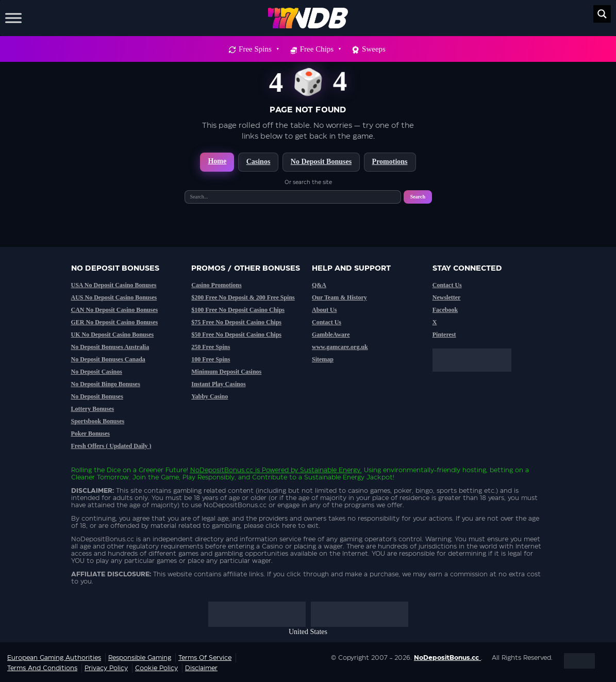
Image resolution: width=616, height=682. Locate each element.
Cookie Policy (156, 668)
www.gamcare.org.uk (340, 347)
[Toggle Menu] (13, 18)
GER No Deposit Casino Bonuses (115, 322)
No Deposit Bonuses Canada (108, 359)
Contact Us (327, 322)
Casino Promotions (216, 285)
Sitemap (323, 359)
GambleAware (331, 335)
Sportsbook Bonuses (98, 421)
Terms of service (205, 658)
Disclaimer (201, 668)
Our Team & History (339, 297)
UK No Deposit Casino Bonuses (113, 335)
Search (418, 197)
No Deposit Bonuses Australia (110, 347)
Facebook (445, 310)
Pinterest (444, 335)
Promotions (390, 162)
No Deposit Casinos (97, 372)
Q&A (319, 285)
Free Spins (259, 49)
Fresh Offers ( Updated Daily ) (111, 446)
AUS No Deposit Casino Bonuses (114, 297)
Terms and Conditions (42, 668)
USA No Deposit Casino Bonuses (114, 285)
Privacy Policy (106, 668)
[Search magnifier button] (602, 14)
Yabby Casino (210, 396)
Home (217, 161)
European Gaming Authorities (54, 658)
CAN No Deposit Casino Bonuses (115, 310)
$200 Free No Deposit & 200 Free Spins (243, 297)
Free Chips (320, 49)
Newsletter (447, 297)
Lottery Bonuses (93, 409)
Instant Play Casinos (218, 384)
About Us (324, 310)
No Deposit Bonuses (321, 162)
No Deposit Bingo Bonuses (106, 384)
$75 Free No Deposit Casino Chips (236, 322)
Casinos (259, 162)
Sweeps (374, 49)
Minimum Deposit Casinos (226, 372)
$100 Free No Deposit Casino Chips (238, 310)
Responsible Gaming (140, 658)
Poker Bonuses (90, 434)
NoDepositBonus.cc (222, 470)
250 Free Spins (211, 347)
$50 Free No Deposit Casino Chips (236, 335)
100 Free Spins (211, 359)
